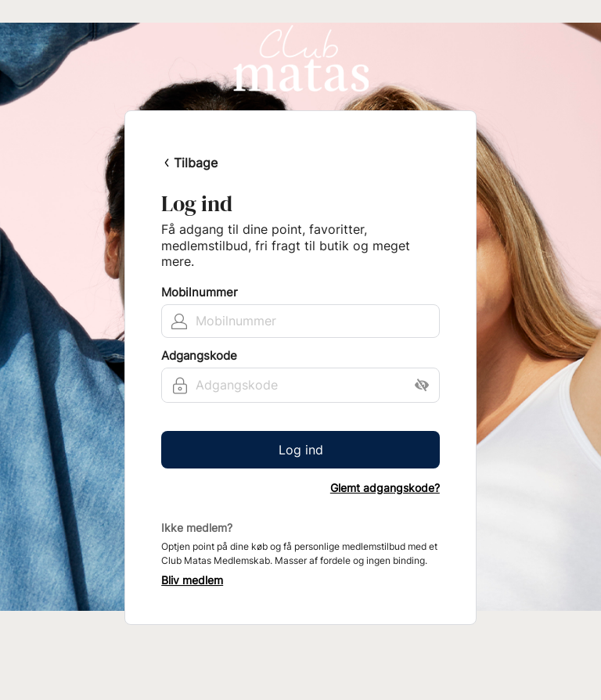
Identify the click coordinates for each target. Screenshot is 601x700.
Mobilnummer (200, 293)
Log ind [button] (301, 450)
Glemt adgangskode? (385, 488)
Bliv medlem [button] (192, 580)
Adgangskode (199, 356)
